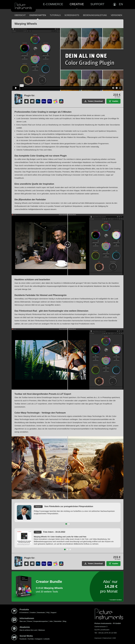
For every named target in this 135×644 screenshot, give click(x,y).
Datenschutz (107, 638)
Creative (77, 4)
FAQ (48, 613)
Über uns (23, 621)
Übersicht (20, 15)
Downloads (41, 613)
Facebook (23, 639)
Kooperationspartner (41, 621)
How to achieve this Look (28, 630)
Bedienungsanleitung (95, 15)
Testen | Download (95, 101)
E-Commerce (53, 4)
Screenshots (72, 15)
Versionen (116, 15)
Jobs (51, 621)
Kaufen (115, 101)
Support (97, 4)
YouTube (31, 639)
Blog (65, 621)
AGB (114, 638)
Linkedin (47, 639)
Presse (30, 621)
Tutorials (55, 15)
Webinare (42, 630)
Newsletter (58, 621)
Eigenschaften (38, 15)
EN (121, 4)
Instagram (39, 639)
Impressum (98, 638)
